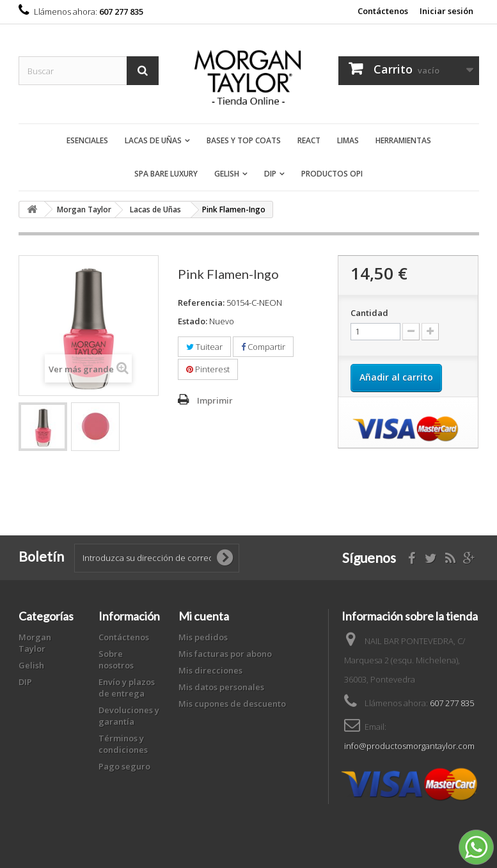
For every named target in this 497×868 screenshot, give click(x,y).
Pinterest (208, 369)
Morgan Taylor (35, 643)
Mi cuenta (204, 616)
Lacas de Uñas (153, 140)
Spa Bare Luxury (166, 174)
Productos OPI (332, 174)
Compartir (263, 347)
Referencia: (201, 303)
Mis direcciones (210, 670)
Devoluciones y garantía (129, 716)
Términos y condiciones (123, 744)
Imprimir (215, 400)
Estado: (193, 321)
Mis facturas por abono (225, 654)
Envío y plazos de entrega (127, 688)
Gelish (227, 174)
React (309, 140)
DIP (270, 174)
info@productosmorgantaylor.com (409, 746)
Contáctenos (383, 11)
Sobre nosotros (116, 659)
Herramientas (403, 140)
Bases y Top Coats (244, 140)
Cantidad (369, 313)
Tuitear (204, 347)
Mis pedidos (203, 637)
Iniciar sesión (446, 11)
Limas (348, 140)
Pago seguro (124, 766)
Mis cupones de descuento (232, 704)
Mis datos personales (221, 687)
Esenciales (87, 140)
